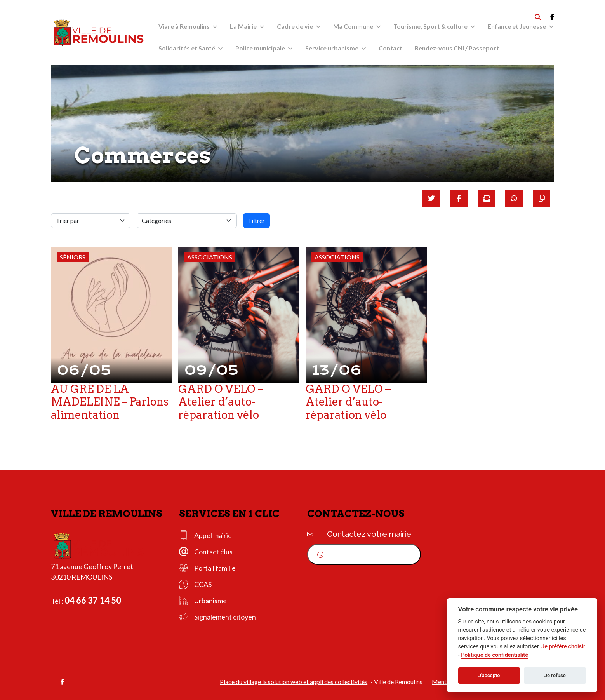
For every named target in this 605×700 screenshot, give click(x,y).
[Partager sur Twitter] (431, 198)
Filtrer (256, 220)
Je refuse (555, 675)
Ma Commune (353, 26)
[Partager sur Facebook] (459, 198)
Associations (210, 257)
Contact (390, 48)
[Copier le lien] (542, 198)
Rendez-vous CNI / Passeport (457, 48)
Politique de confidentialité (495, 655)
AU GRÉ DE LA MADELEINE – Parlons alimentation (110, 402)
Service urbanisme (332, 48)
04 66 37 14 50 (93, 600)
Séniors (73, 257)
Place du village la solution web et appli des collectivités (294, 682)
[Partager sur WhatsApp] (514, 198)
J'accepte (489, 675)
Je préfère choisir (563, 647)
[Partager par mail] (486, 198)
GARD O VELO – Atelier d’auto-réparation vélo (221, 402)
